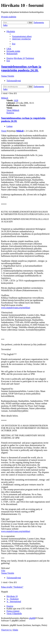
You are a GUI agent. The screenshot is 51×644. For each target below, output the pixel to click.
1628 (16, 100)
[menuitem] (22, 36)
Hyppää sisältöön (9, 17)
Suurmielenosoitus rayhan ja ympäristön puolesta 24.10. (21, 68)
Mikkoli (5, 98)
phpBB (32, 618)
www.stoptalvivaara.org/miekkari (16, 308)
